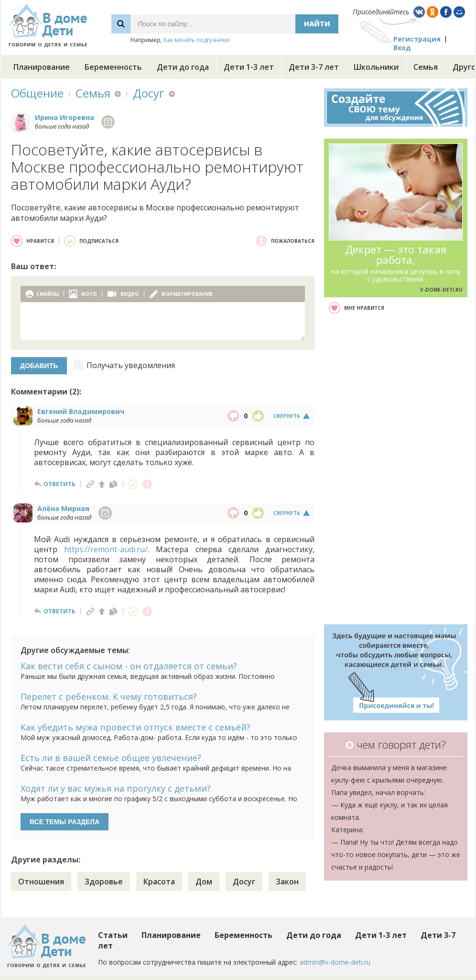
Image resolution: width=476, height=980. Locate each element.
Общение (37, 93)
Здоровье (104, 882)
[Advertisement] (396, 469)
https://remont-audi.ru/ (106, 549)
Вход (402, 48)
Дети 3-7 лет (314, 67)
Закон (287, 882)
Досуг (149, 93)
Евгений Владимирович (81, 411)
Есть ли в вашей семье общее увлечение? (111, 758)
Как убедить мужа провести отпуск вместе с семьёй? (135, 727)
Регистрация (417, 39)
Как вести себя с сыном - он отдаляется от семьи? (129, 666)
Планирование (42, 67)
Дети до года (183, 67)
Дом (204, 882)
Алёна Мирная (63, 508)
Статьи (113, 935)
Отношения (41, 882)
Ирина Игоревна (65, 117)
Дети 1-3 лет (249, 67)
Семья (426, 67)
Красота (159, 882)
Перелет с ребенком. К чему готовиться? (109, 697)
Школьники (376, 67)
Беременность (113, 67)
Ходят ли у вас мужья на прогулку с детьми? (116, 788)
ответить (59, 484)
